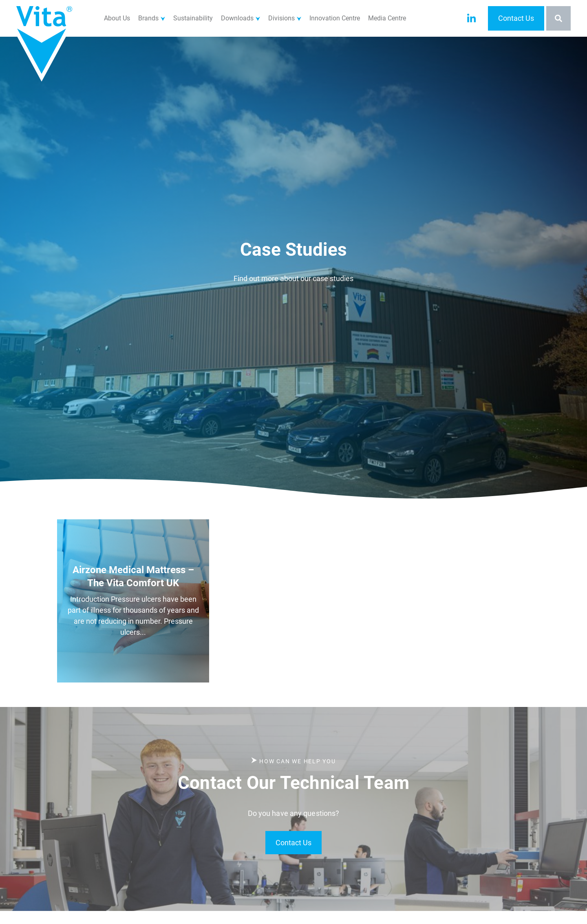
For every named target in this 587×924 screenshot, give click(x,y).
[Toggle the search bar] (558, 18)
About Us (117, 18)
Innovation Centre (335, 18)
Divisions (281, 18)
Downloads (237, 18)
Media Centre (387, 18)
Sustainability (193, 18)
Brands (148, 18)
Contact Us (516, 18)
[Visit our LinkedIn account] (471, 18)
